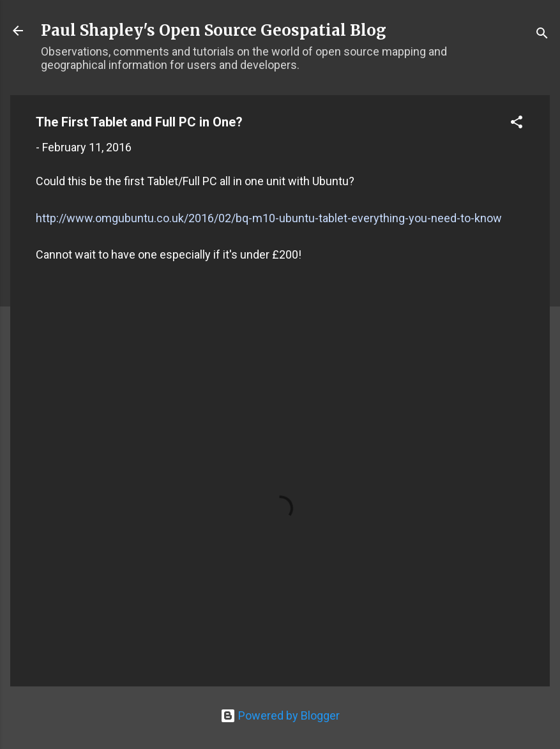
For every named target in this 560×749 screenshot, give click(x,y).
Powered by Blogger (280, 715)
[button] (517, 124)
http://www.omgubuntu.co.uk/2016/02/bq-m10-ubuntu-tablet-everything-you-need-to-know (269, 218)
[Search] (542, 35)
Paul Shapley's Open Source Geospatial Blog (214, 30)
